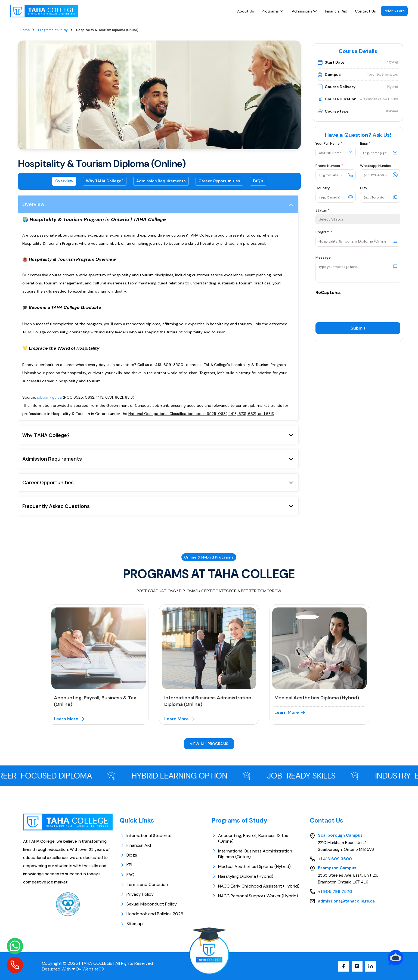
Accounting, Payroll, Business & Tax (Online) (253, 838)
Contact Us (365, 11)
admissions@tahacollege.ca (346, 901)
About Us (246, 11)
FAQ (127, 875)
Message (323, 257)
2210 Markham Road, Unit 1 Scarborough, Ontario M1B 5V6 (346, 846)
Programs (273, 11)
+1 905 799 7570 (335, 892)
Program (324, 232)
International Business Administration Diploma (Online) (255, 854)
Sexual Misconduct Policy (148, 904)
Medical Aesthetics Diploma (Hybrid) (254, 866)
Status (322, 210)
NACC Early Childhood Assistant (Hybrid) (259, 886)
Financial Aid (336, 11)
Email (365, 143)
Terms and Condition (144, 884)
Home (25, 30)
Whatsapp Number (376, 166)
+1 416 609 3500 (335, 859)
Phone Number (329, 166)
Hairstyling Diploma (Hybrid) (246, 876)
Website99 (93, 969)
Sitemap (131, 924)
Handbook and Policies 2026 (151, 914)
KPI (126, 865)
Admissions (305, 11)
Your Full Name (329, 143)
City (364, 188)
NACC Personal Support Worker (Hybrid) (258, 896)
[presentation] (357, 306)
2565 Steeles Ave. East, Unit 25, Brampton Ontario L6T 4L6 (348, 879)
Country (323, 188)
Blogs (128, 855)
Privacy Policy (137, 894)
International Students (145, 835)
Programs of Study (53, 30)
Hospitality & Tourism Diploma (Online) (107, 30)
